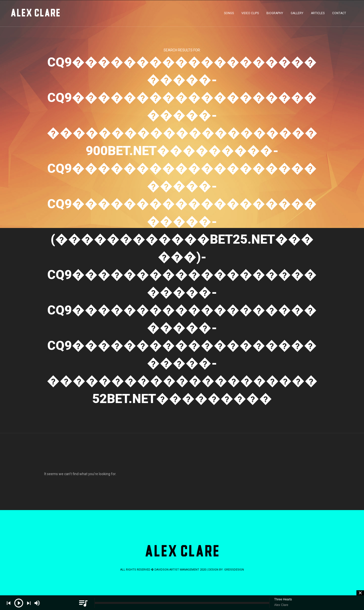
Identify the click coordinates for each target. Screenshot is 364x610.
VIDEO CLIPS (250, 14)
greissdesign (234, 570)
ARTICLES (318, 14)
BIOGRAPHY (275, 14)
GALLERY (297, 14)
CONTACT (339, 14)
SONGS (229, 14)
